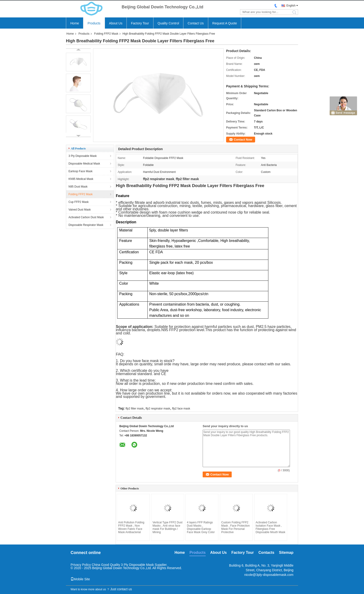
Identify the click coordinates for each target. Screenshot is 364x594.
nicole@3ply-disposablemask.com (269, 575)
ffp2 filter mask (135, 409)
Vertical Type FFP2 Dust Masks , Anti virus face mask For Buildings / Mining (167, 527)
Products (94, 23)
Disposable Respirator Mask (86, 225)
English (291, 6)
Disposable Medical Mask (84, 164)
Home (75, 23)
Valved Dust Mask (80, 210)
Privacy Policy (81, 565)
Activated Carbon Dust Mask (86, 217)
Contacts (266, 553)
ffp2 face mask (181, 409)
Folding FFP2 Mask (106, 34)
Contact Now (243, 140)
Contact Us (196, 23)
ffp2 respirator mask (158, 409)
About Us (116, 23)
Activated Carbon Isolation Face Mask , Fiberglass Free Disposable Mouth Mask (270, 527)
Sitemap (286, 553)
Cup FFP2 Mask (79, 202)
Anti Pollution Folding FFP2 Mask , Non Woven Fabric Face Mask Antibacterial (131, 527)
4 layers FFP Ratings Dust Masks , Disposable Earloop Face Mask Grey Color (201, 527)
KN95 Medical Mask (81, 179)
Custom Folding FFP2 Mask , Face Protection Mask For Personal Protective (236, 527)
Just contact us (121, 589)
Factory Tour (140, 23)
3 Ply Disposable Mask (83, 156)
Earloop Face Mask (80, 171)
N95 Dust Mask (78, 187)
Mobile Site (80, 579)
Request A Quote (225, 23)
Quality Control (168, 23)
